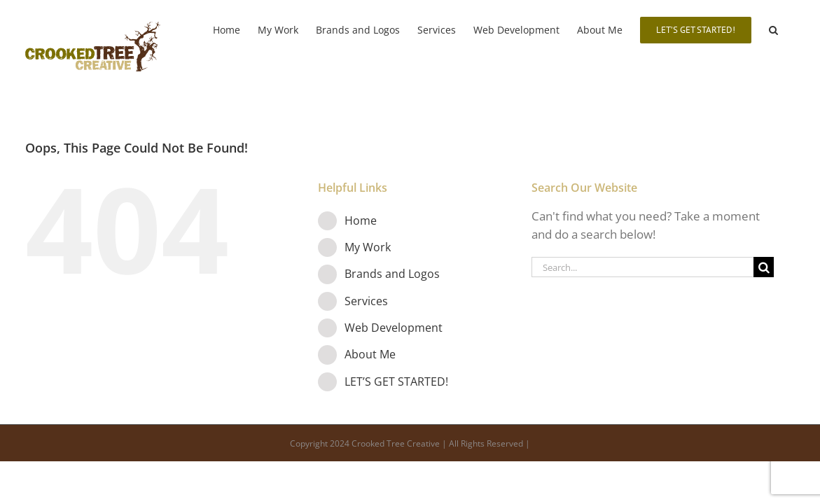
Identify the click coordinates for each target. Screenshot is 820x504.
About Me (370, 354)
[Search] (764, 267)
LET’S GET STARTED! (396, 381)
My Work (368, 247)
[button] (791, 30)
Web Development (394, 328)
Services (366, 301)
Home (361, 220)
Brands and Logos (392, 274)
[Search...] (643, 267)
